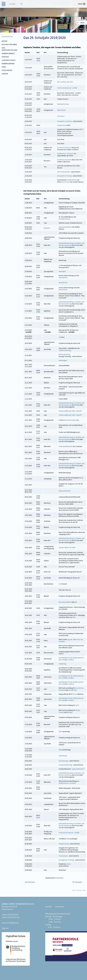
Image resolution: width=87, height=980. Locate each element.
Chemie (61, 712)
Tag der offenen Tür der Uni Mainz (71, 640)
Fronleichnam (63, 856)
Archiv (5, 41)
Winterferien (63, 756)
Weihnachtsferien (65, 491)
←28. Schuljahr (29, 882)
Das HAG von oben (9, 44)
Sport (77, 705)
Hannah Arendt (8, 53)
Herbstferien (63, 277)
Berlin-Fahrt (66, 182)
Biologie (70, 712)
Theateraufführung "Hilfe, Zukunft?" (70, 411)
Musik (61, 750)
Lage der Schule (9, 60)
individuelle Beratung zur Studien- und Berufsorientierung (71, 244)
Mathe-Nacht (61, 110)
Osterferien (61, 116)
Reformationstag (64, 354)
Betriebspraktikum (65, 602)
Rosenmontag (63, 761)
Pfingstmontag (64, 844)
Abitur (68, 839)
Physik (78, 710)
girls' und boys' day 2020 (65, 82)
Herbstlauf (62, 271)
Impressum (60, 907)
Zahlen (5, 74)
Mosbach (47, 228)
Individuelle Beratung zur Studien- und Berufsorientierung (71, 539)
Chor (60, 584)
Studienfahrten (72, 180)
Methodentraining (63, 104)
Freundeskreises (64, 219)
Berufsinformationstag (71, 420)
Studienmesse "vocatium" (66, 154)
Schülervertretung (65, 350)
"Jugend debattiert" (78, 769)
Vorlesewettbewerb (66, 446)
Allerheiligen (63, 360)
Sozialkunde (72, 690)
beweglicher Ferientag (64, 121)
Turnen (75, 694)
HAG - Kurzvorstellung (9, 49)
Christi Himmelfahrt (64, 172)
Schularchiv (59, 878)
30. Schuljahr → (78, 882)
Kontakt (5, 57)
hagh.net (5, 928)
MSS (74, 617)
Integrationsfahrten (65, 227)
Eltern (61, 731)
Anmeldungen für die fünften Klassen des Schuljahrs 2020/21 (71, 659)
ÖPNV (4, 67)
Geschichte (79, 688)
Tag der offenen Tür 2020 (67, 547)
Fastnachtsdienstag (65, 765)
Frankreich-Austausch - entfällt (67, 88)
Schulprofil (7, 70)
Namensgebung (8, 63)
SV (60, 265)
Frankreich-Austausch (64, 148)
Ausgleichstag (62, 125)
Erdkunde (62, 690)
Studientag (62, 664)
